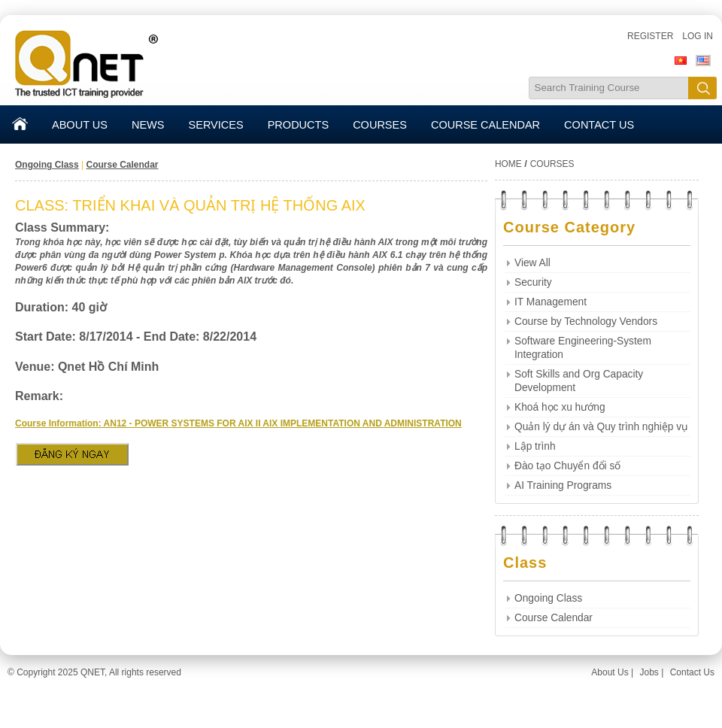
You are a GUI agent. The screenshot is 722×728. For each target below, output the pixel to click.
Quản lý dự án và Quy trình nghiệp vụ (601, 427)
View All (532, 263)
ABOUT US (80, 125)
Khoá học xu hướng (560, 407)
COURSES (380, 125)
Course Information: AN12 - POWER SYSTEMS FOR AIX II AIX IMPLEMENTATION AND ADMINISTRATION (238, 423)
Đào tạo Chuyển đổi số (567, 466)
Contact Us (692, 672)
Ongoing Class (47, 165)
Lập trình (535, 446)
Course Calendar (122, 165)
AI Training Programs (563, 485)
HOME (508, 164)
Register (650, 36)
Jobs (649, 672)
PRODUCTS (298, 125)
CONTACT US (599, 125)
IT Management (551, 302)
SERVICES (216, 125)
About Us (610, 672)
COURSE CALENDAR (485, 125)
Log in (698, 36)
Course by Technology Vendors (586, 322)
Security (533, 282)
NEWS (148, 125)
